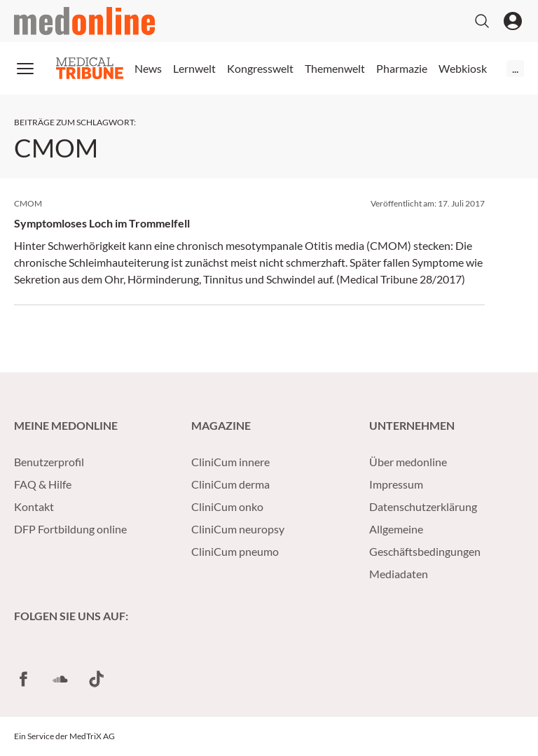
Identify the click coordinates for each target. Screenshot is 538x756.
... (515, 68)
